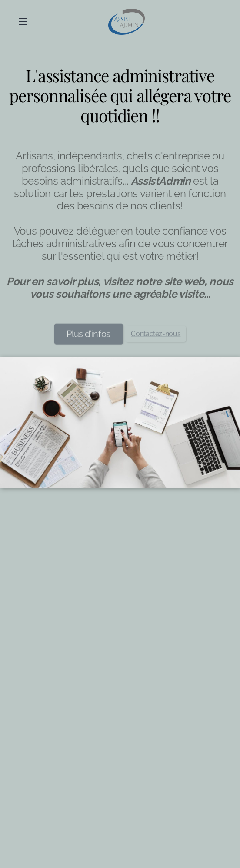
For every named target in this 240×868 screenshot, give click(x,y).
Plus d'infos (88, 335)
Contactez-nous (156, 335)
